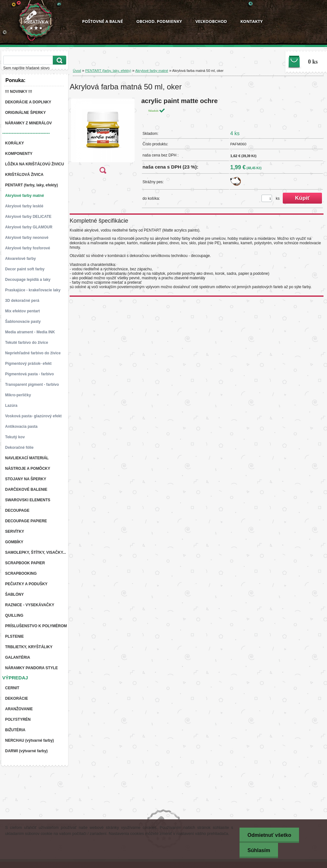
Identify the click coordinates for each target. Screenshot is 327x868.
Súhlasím (259, 850)
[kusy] (267, 198)
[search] (59, 60)
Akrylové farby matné (152, 71)
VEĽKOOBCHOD (211, 21)
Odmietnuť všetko (269, 835)
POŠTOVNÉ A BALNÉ (102, 21)
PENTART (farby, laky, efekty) (108, 71)
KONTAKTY (251, 21)
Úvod (77, 71)
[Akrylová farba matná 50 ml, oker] (103, 138)
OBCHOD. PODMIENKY (159, 21)
